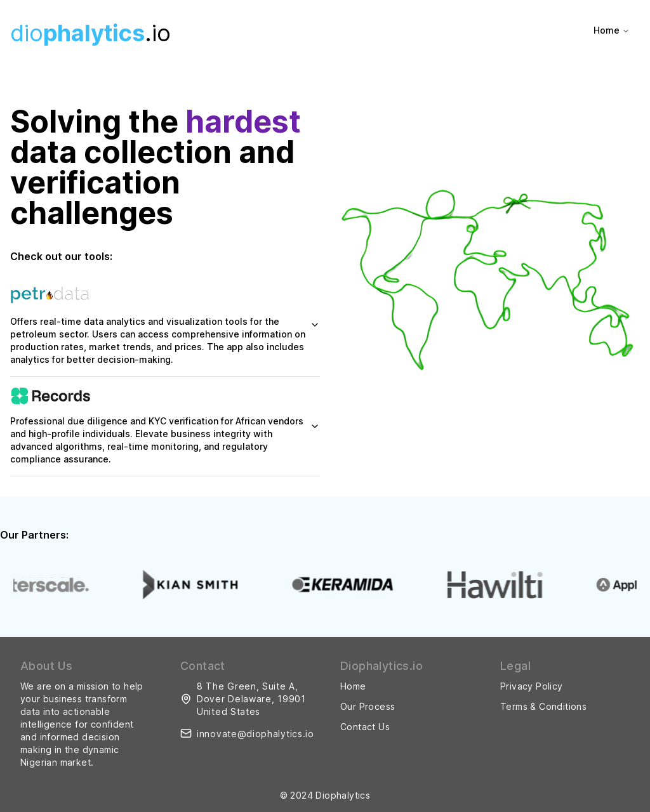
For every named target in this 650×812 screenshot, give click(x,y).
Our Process (368, 706)
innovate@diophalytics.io (255, 734)
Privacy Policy (532, 686)
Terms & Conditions (543, 706)
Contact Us (365, 727)
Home (612, 30)
